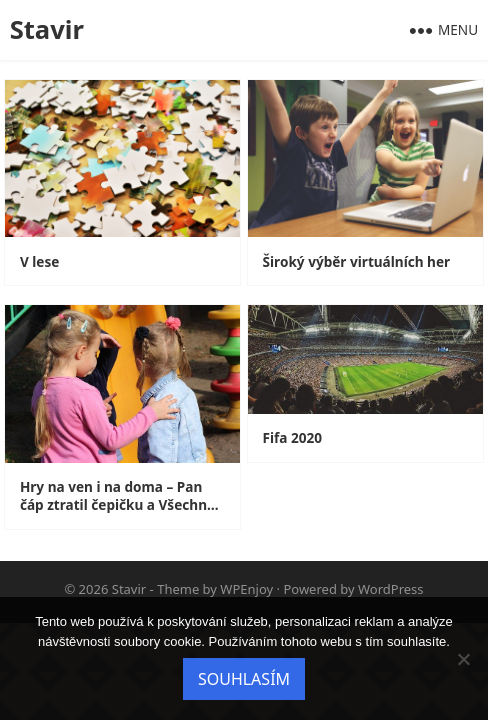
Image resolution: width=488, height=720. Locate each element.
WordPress (391, 589)
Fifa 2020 (293, 438)
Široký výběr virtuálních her (357, 262)
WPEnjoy (246, 589)
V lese (39, 262)
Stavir (47, 29)
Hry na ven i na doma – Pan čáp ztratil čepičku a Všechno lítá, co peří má (118, 495)
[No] (463, 659)
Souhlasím (244, 679)
